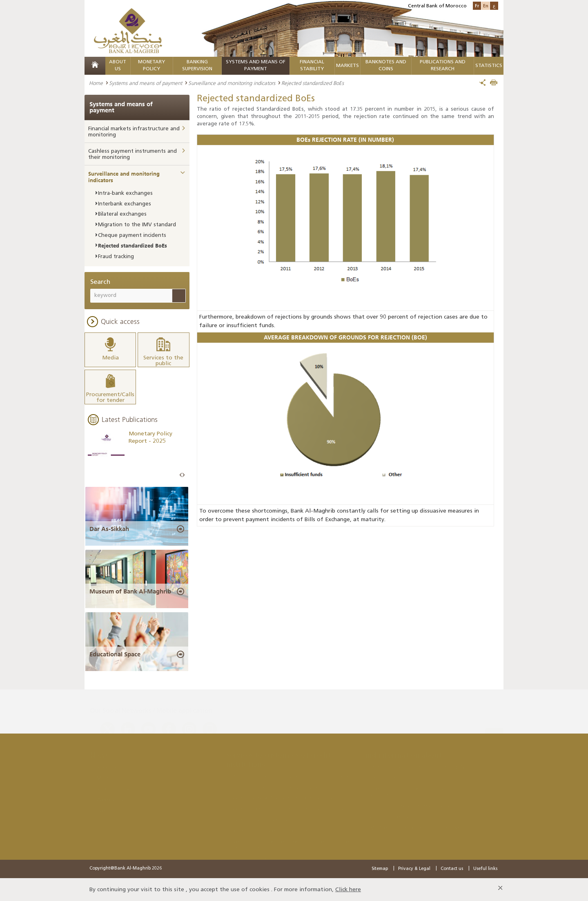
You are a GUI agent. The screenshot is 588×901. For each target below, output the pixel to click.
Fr (477, 6)
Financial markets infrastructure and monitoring (134, 132)
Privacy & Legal (414, 868)
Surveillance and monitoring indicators (232, 83)
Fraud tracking (116, 257)
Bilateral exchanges (122, 214)
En (486, 6)
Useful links (485, 868)
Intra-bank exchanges (125, 193)
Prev (181, 474)
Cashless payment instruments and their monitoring (133, 155)
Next (183, 474)
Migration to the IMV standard (137, 225)
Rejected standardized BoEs (133, 245)
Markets (347, 66)
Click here (348, 889)
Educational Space (115, 654)
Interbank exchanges (125, 204)
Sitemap (380, 868)
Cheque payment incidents (132, 235)
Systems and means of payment (146, 83)
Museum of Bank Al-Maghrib (130, 591)
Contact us (452, 868)
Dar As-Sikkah (109, 528)
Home (96, 83)
